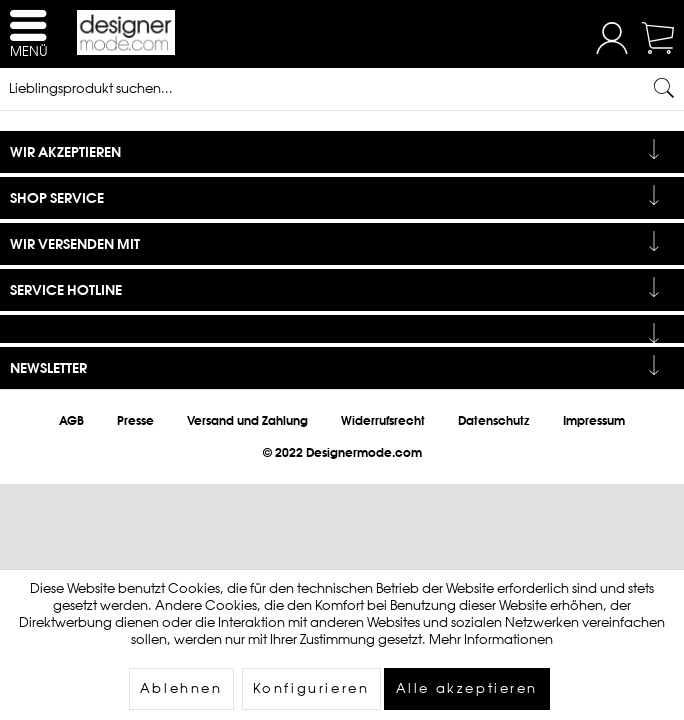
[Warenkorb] (660, 49)
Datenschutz (494, 421)
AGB (71, 421)
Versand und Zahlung (247, 421)
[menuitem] (612, 40)
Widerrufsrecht (383, 421)
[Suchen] (664, 88)
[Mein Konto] (612, 49)
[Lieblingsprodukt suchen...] (342, 88)
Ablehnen (181, 688)
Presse (135, 421)
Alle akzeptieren (467, 688)
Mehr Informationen (491, 639)
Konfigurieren (311, 688)
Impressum (594, 421)
